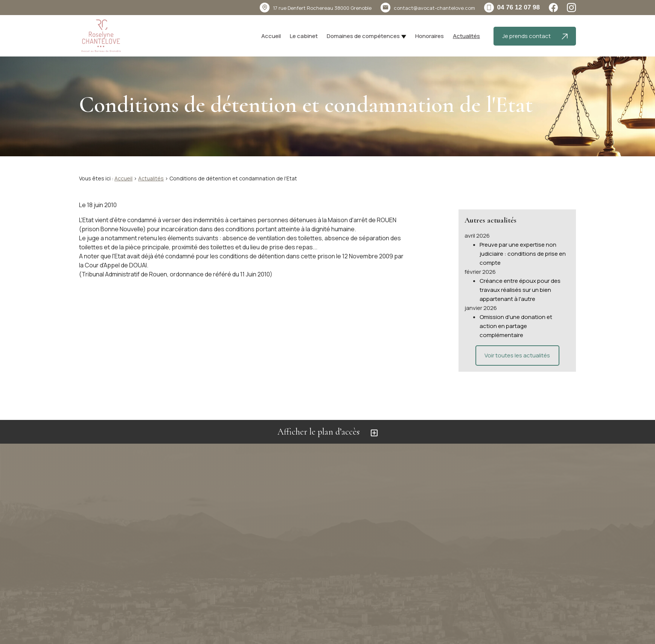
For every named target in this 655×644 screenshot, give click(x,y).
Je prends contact (535, 36)
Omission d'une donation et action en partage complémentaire (516, 317)
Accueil (271, 36)
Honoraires (430, 36)
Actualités (466, 36)
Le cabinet (304, 36)
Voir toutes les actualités (517, 346)
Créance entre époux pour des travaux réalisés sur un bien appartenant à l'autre (520, 281)
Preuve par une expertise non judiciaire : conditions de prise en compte (523, 245)
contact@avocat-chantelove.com (434, 8)
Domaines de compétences (363, 36)
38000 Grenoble (322, 8)
